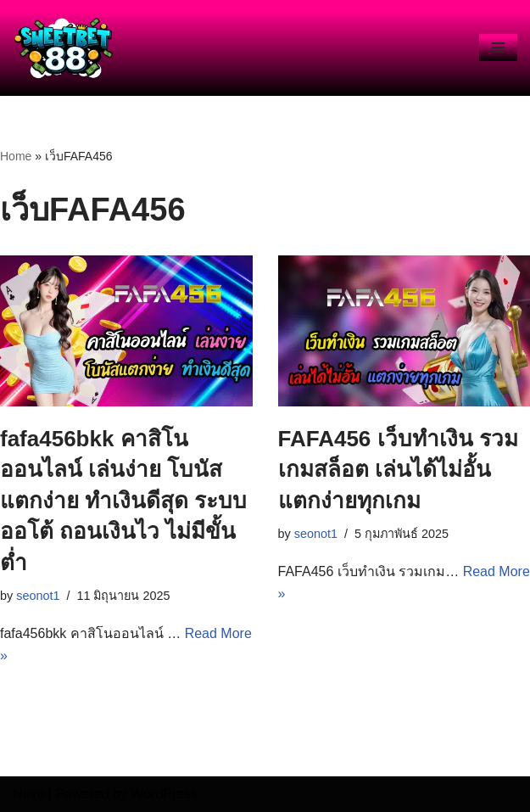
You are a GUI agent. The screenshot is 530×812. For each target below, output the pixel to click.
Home (16, 156)
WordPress (164, 794)
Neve (28, 794)
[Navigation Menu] (498, 48)
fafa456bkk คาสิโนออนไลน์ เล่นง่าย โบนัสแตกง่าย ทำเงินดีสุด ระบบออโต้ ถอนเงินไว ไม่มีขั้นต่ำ (123, 501)
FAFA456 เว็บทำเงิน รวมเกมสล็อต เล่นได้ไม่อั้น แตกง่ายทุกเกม (398, 470)
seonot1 (38, 596)
